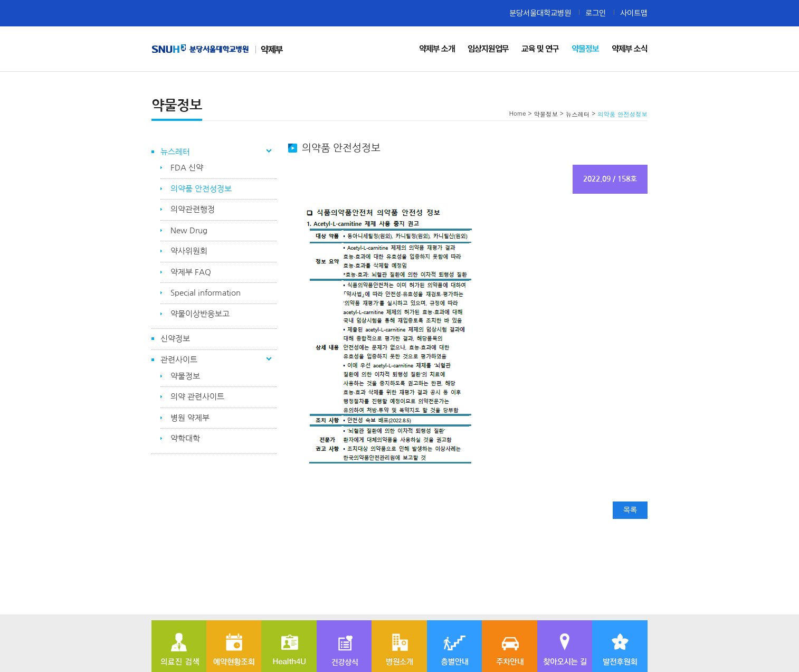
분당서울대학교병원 (540, 13)
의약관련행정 (193, 209)
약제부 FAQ (191, 272)
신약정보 (175, 339)
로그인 (596, 13)
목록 (630, 510)
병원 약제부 (190, 418)
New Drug (189, 230)
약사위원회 (189, 251)
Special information (206, 293)
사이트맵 (634, 13)
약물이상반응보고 (200, 314)
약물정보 (185, 376)
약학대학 (185, 438)
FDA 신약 (187, 168)
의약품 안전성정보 (201, 189)
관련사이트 (179, 360)
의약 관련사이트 (197, 397)
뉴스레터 (175, 152)
